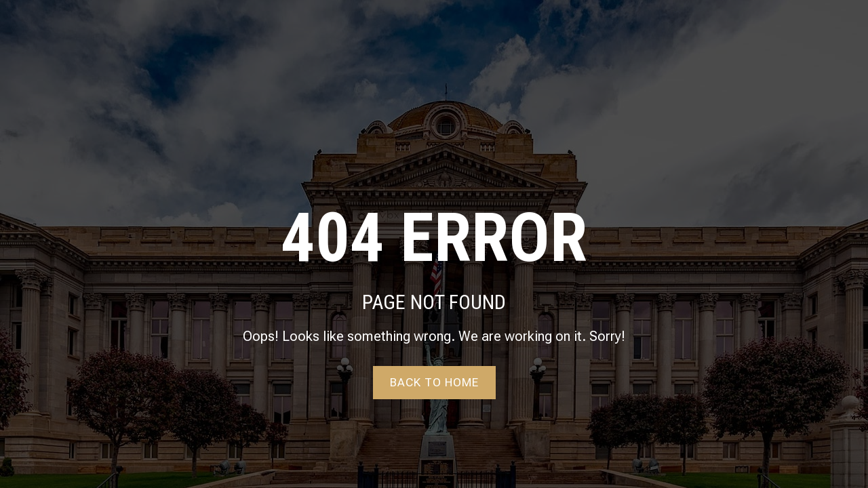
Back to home (434, 382)
